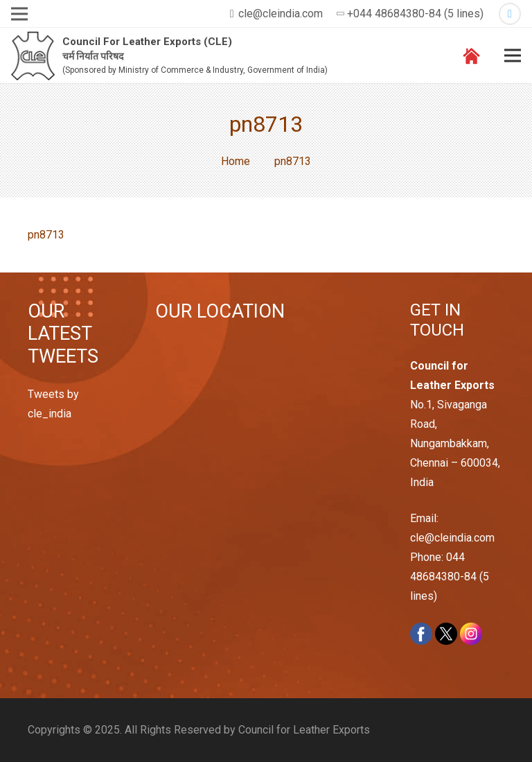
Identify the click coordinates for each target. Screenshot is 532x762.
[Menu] (513, 55)
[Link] (33, 56)
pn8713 (46, 235)
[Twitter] (510, 14)
